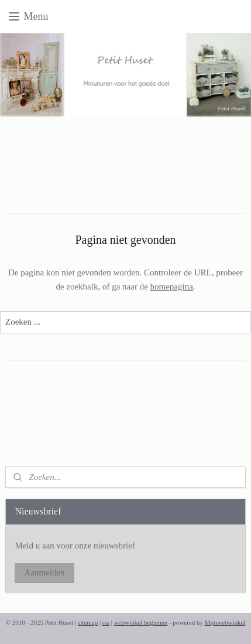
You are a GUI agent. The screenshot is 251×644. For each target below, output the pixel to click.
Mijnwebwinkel (225, 622)
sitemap (88, 622)
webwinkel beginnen (141, 622)
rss (106, 622)
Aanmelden (44, 573)
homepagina (172, 287)
